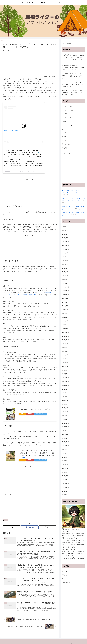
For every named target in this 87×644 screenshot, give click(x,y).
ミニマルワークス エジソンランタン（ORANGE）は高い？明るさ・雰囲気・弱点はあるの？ (72, 92)
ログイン (65, 571)
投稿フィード (66, 575)
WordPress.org (66, 583)
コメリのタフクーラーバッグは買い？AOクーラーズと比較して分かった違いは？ (73, 76)
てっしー (7, 171)
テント (5, 520)
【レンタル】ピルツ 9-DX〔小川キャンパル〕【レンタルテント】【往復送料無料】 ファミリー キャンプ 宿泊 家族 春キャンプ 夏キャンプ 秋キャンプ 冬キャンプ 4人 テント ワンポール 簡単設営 (37, 453)
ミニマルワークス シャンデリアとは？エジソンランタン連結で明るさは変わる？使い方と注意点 (73, 84)
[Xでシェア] (12, 527)
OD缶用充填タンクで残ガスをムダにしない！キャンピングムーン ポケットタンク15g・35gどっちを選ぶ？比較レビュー (73, 58)
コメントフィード (67, 579)
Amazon (22, 414)
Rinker (24, 411)
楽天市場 (30, 414)
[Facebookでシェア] (30, 527)
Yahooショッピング (41, 414)
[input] (73, 43)
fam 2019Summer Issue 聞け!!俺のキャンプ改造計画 (34, 409)
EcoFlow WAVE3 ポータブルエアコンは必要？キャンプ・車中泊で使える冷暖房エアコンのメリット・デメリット (73, 68)
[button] (48, 527)
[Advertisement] (30, 63)
